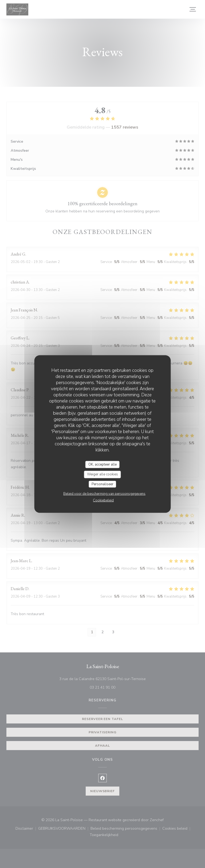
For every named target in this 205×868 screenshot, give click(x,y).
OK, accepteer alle (102, 464)
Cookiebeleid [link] (103, 500)
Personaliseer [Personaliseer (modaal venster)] (102, 484)
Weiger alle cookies (102, 474)
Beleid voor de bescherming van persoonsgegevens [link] (104, 494)
